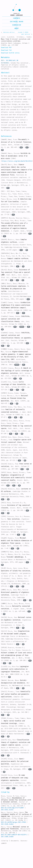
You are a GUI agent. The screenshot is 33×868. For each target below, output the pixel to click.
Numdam (22, 327)
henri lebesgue (17, 15)
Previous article (9, 32)
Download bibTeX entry (10, 53)
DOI (21, 147)
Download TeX (6, 50)
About (17, 28)
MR (2, 150)
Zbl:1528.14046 (7, 824)
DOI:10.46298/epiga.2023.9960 (13, 822)
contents (17, 18)
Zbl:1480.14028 (7, 837)
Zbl (27, 147)
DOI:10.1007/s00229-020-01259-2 (14, 835)
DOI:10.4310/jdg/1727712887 (12, 808)
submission (17, 25)
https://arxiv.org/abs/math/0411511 (17, 161)
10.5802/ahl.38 (12, 60)
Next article (26, 34)
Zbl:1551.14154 (7, 810)
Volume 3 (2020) (23, 32)
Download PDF (6, 48)
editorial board (17, 22)
